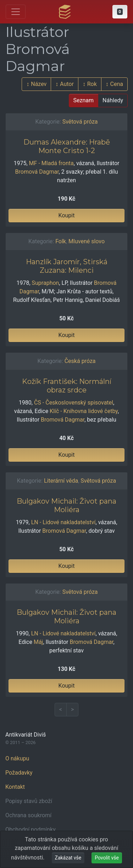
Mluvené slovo (87, 241)
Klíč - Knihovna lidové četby (84, 411)
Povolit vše (107, 858)
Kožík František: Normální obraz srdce (67, 386)
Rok (92, 84)
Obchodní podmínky (31, 829)
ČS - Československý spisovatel (74, 403)
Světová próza (80, 122)
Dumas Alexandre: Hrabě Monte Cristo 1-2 (67, 146)
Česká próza (80, 361)
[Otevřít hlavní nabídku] (16, 12)
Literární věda (61, 481)
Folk (61, 241)
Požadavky (19, 773)
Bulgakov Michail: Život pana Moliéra (66, 505)
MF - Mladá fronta (51, 163)
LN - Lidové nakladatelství (63, 522)
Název (39, 84)
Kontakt (15, 787)
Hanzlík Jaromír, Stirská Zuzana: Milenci (67, 266)
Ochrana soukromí (28, 815)
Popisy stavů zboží (29, 801)
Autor (67, 84)
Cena (117, 84)
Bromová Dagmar (37, 172)
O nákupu (17, 758)
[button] (120, 12)
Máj (38, 642)
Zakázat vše (68, 858)
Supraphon (46, 283)
